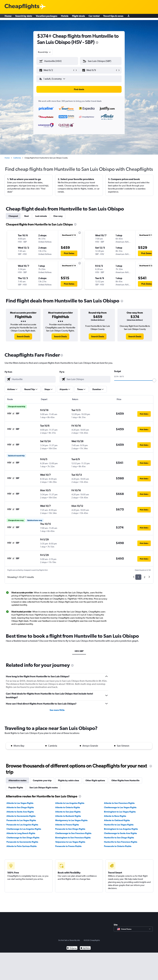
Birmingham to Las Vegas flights (120, 812)
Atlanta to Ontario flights (68, 807)
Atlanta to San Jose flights (68, 812)
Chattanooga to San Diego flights (23, 838)
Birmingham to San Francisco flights (73, 838)
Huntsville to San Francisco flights (121, 842)
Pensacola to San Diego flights (70, 829)
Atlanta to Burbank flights (68, 816)
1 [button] (138, 577)
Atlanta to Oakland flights (117, 820)
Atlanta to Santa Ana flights (20, 812)
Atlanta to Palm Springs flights (22, 846)
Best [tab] (27, 216)
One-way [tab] (58, 216)
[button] (56, 70)
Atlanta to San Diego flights (20, 807)
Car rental (94, 17)
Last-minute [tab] (41, 216)
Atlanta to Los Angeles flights (70, 803)
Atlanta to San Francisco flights (119, 803)
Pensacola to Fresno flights (68, 846)
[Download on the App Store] (85, 948)
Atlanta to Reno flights (115, 816)
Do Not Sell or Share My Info (69, 940)
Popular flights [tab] (16, 788)
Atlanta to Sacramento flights (21, 816)
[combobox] (45, 52)
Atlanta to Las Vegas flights (20, 803)
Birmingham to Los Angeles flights (121, 829)
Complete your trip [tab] (42, 780)
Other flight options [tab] (95, 780)
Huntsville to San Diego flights (119, 838)
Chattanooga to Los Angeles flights (24, 829)
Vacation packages (47, 17)
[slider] (154, 380)
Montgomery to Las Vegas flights (71, 820)
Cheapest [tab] (13, 216)
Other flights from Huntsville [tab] (125, 780)
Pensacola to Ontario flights (118, 846)
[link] (23, 336)
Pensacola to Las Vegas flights (21, 820)
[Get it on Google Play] (72, 948)
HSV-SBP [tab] (79, 651)
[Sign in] (129, 17)
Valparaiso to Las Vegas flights (70, 842)
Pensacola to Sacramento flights (22, 842)
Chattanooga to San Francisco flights (73, 833)
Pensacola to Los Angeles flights (22, 825)
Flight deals (78, 17)
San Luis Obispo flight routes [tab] (44, 788)
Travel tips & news (113, 17)
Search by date (24, 17)
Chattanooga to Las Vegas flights (120, 807)
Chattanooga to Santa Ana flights (120, 833)
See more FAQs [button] (57, 710)
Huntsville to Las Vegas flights (119, 825)
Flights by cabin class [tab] (69, 780)
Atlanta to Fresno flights (67, 825)
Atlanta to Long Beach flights (21, 833)
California (17, 158)
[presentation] (97, 43)
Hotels (65, 17)
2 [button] (144, 577)
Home (8, 17)
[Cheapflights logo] (22, 7)
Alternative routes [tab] (17, 780)
